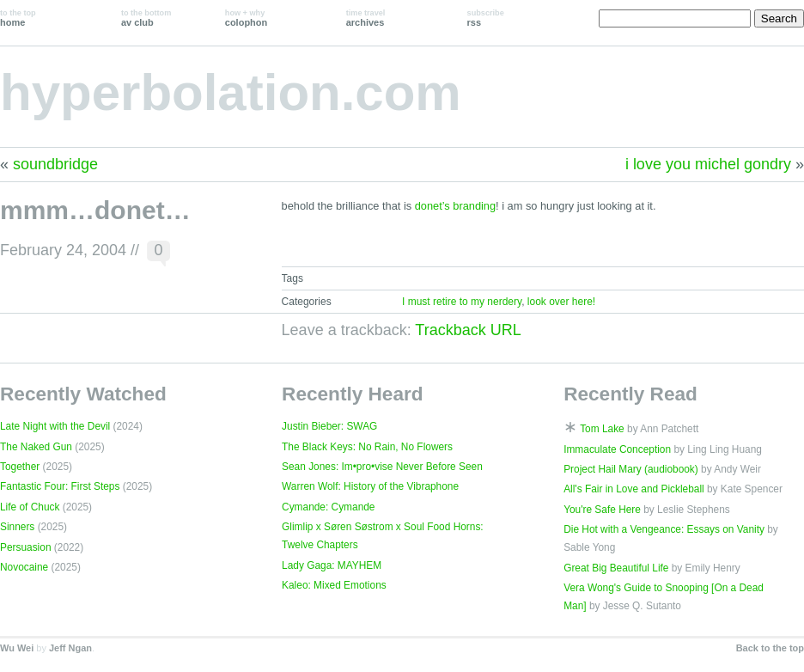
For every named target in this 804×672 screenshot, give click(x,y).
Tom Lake (602, 429)
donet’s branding (455, 206)
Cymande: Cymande (328, 507)
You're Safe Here (602, 510)
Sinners (17, 527)
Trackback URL (468, 330)
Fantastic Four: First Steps (60, 486)
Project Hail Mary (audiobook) (631, 469)
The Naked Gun (36, 447)
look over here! (561, 302)
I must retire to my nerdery (462, 302)
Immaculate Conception (617, 449)
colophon (246, 18)
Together (20, 467)
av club (146, 18)
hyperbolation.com (231, 92)
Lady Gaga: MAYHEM (332, 565)
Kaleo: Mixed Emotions (334, 585)
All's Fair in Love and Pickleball (634, 489)
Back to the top (770, 648)
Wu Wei (17, 648)
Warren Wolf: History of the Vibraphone (370, 486)
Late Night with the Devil (55, 426)
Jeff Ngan (70, 648)
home (18, 18)
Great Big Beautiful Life (616, 568)
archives (366, 18)
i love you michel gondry (708, 164)
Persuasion (26, 547)
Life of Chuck (30, 507)
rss (486, 18)
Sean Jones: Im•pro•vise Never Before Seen (382, 467)
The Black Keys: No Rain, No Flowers (367, 447)
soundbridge (55, 164)
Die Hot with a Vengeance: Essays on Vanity (664, 529)
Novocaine (24, 567)
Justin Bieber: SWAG (329, 426)
